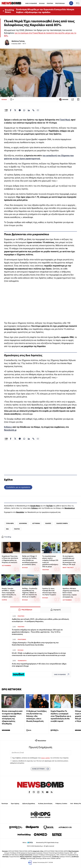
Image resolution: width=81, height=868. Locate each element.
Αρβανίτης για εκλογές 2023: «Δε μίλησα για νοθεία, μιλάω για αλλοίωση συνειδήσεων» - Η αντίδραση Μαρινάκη (40, 620)
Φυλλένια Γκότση (18, 41)
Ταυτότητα (5, 804)
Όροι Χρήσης (15, 804)
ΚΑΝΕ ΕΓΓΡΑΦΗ (40, 769)
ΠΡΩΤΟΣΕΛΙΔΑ (60, 3)
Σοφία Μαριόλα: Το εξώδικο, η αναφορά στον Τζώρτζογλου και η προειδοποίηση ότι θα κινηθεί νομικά (61, 716)
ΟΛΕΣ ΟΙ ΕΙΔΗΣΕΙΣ (31, 3)
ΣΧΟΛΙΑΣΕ (64, 99)
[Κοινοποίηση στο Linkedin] (29, 110)
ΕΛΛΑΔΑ (42, 3)
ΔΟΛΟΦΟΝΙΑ (23, 523)
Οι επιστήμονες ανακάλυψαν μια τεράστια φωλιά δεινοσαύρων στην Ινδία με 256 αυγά (69, 560)
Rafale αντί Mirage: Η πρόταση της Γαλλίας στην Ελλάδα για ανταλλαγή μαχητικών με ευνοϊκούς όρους (30, 560)
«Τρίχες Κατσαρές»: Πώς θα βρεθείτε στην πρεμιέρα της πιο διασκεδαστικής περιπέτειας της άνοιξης (35, 644)
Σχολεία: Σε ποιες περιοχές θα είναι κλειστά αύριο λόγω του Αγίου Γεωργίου (49, 592)
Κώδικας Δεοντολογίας (45, 804)
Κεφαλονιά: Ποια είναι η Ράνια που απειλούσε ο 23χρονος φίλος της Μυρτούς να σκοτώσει (10, 559)
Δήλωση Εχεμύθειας (29, 804)
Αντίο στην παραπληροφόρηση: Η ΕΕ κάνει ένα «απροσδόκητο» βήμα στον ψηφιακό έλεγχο (39, 665)
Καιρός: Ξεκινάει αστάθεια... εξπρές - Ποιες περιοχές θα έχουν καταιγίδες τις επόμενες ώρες (9, 593)
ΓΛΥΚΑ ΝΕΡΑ (10, 523)
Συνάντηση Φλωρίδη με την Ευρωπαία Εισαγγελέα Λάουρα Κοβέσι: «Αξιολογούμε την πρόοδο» (45, 11)
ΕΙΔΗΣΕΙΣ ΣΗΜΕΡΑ (62, 523)
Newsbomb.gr (10, 430)
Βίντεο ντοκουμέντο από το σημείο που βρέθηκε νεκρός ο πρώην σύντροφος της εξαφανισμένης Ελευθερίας (12, 717)
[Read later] (78, 99)
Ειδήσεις (8, 427)
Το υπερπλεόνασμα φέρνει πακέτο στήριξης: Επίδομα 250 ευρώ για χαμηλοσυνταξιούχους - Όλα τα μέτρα (51, 561)
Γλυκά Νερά (65, 120)
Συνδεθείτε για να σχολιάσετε (18, 487)
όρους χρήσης (46, 758)
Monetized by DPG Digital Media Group (47, 843)
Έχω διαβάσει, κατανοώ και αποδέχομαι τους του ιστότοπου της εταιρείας (40, 758)
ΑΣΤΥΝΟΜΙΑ (36, 523)
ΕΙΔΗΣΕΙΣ (48, 523)
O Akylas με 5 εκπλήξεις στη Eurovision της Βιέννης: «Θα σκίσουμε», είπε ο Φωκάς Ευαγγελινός (36, 716)
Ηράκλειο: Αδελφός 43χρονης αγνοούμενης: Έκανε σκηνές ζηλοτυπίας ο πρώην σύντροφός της (71, 593)
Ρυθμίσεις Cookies (61, 804)
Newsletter (20, 512)
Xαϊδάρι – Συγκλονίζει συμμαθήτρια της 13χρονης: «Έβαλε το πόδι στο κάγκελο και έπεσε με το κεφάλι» (30, 593)
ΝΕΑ (7, 529)
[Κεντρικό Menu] (78, 3)
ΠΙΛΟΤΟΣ (17, 529)
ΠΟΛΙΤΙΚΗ (50, 3)
